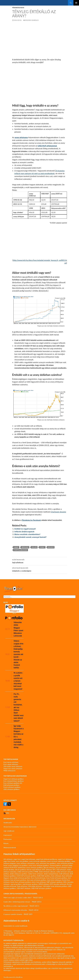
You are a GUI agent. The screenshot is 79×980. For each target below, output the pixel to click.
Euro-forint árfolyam (38, 878)
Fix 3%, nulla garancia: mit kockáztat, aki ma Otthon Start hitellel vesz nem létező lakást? (19, 707)
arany (16, 547)
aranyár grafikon (55, 865)
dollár (34, 547)
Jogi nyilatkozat (39, 561)
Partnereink (8, 839)
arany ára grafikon (22, 861)
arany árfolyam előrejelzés (26, 863)
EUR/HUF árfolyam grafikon (26, 876)
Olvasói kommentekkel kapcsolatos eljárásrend (20, 827)
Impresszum (8, 835)
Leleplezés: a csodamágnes (39, 569)
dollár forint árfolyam (36, 874)
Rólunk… (7, 843)
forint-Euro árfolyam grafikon (21, 882)
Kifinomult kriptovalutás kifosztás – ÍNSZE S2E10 (21, 910)
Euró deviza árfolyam (11, 762)
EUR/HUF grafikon (44, 876)
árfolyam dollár (67, 865)
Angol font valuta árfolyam (13, 768)
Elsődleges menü (76, 3)
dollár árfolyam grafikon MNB (28, 872)
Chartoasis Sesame (58, 512)
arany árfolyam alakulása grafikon (59, 861)
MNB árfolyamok (10, 771)
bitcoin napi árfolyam (34, 870)
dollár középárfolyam (51, 874)
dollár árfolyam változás (47, 872)
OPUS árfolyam (44, 884)
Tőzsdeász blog (18, 8)
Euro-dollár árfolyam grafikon (20, 878)
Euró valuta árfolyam (11, 764)
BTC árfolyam (47, 870)
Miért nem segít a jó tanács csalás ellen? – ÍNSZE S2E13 (23, 898)
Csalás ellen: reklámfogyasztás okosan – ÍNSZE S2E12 (22, 902)
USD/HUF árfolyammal (47, 146)
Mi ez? (14, 613)
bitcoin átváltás (9, 870)
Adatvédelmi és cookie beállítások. (16, 926)
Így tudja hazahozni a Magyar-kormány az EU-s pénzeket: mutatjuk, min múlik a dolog (19, 737)
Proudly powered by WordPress (13, 977)
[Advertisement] (39, 41)
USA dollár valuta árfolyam (13, 766)
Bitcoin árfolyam (49, 868)
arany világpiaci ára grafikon (18, 865)
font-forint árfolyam (54, 880)
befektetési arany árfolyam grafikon (30, 868)
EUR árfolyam (64, 874)
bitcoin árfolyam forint (64, 868)
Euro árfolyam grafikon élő (13, 783)
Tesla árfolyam (22, 886)
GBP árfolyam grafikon (55, 882)
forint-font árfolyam (39, 882)
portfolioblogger (21, 550)
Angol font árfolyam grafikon (14, 779)
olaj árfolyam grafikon (30, 884)
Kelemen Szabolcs (32, 20)
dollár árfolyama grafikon (19, 874)
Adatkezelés (8, 823)
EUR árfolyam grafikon (11, 785)
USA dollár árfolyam (35, 886)
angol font (17, 859)
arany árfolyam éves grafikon (46, 863)
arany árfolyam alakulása (38, 861)
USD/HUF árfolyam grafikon (41, 888)
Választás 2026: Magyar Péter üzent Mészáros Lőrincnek (18, 629)
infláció (51, 547)
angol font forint (9, 861)
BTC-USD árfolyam (59, 870)
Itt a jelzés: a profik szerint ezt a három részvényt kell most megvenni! (18, 681)
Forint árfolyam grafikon (12, 787)
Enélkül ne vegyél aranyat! (25, 529)
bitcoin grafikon (20, 870)
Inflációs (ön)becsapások (24, 531)
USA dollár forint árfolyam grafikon (55, 886)
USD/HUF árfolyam (23, 888)
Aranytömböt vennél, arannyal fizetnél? (30, 537)
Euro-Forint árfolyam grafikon (57, 878)
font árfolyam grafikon (18, 880)
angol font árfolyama (65, 859)
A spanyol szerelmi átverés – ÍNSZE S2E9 (18, 914)
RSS (6, 813)
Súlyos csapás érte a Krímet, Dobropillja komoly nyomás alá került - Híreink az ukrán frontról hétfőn (18, 654)
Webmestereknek (10, 848)
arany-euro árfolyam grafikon (39, 865)
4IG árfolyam (8, 859)
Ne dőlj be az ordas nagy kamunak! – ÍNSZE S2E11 (21, 906)
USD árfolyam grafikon (11, 789)
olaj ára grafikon (16, 884)
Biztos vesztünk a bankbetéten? (27, 534)
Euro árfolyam (56, 876)
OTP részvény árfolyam (58, 884)
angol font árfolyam (28, 859)
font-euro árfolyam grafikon (37, 880)
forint (42, 547)
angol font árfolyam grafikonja (46, 859)
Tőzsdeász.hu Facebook (31, 520)
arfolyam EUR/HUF (10, 868)
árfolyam (25, 547)
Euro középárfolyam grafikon (14, 781)
